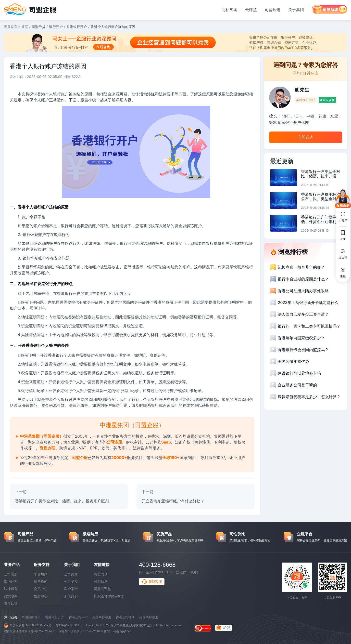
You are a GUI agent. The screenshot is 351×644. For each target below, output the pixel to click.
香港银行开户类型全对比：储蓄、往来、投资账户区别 (62, 501)
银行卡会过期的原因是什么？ (303, 279)
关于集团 (296, 10)
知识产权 (11, 581)
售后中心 (41, 596)
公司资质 (71, 581)
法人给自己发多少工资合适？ (303, 314)
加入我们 (71, 596)
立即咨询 (306, 137)
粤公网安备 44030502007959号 (31, 625)
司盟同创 (101, 574)
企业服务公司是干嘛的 (297, 385)
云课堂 (251, 10)
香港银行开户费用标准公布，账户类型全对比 (321, 197)
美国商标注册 (102, 617)
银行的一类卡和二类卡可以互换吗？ (309, 326)
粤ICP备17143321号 (69, 625)
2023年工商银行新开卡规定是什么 (308, 302)
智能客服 (152, 582)
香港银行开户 (77, 27)
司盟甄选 (273, 10)
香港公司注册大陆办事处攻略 (303, 291)
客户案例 (71, 589)
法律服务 (11, 589)
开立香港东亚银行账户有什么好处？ (173, 501)
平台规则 (41, 574)
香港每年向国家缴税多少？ (301, 338)
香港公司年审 (78, 617)
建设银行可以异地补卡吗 (299, 373)
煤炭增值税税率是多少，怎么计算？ (309, 397)
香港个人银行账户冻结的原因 (113, 27)
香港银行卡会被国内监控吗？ (303, 350)
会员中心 (41, 589)
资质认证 (11, 604)
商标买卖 (229, 10)
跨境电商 (11, 596)
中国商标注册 (31, 617)
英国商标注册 (149, 617)
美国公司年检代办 (293, 361)
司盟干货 (38, 27)
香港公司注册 (125, 617)
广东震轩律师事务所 (109, 596)
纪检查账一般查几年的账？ (301, 267)
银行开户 (56, 27)
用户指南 (41, 581)
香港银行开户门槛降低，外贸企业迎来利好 (321, 219)
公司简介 (71, 574)
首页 (25, 27)
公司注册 (11, 574)
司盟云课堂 (102, 589)
